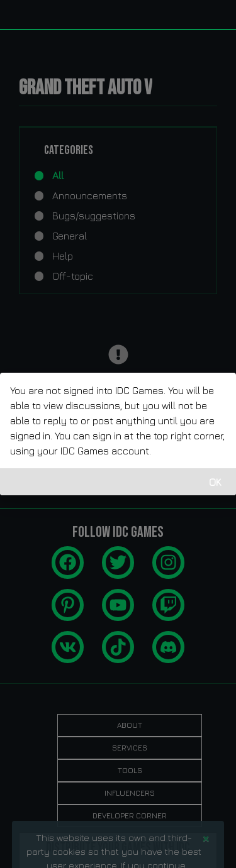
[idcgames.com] (24, 14)
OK (215, 482)
